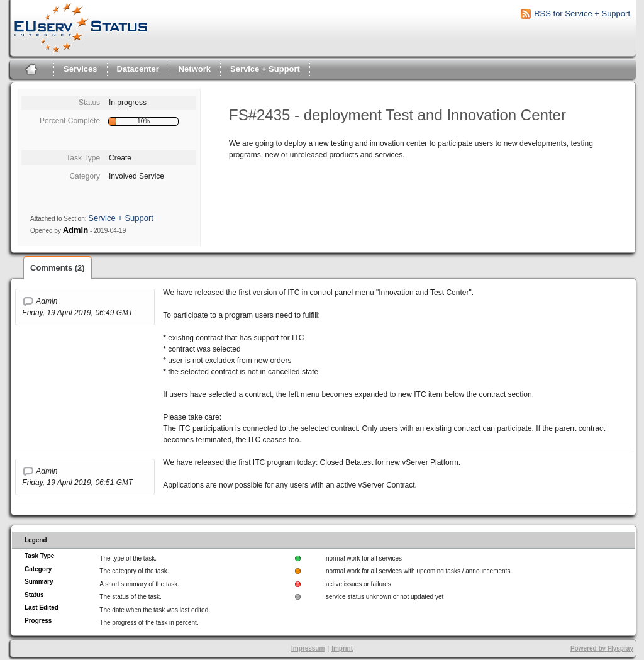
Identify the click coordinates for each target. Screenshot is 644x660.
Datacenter (138, 69)
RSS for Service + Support (582, 14)
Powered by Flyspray (602, 648)
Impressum (308, 648)
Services (80, 69)
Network (195, 69)
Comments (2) (58, 268)
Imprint (342, 648)
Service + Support (265, 69)
